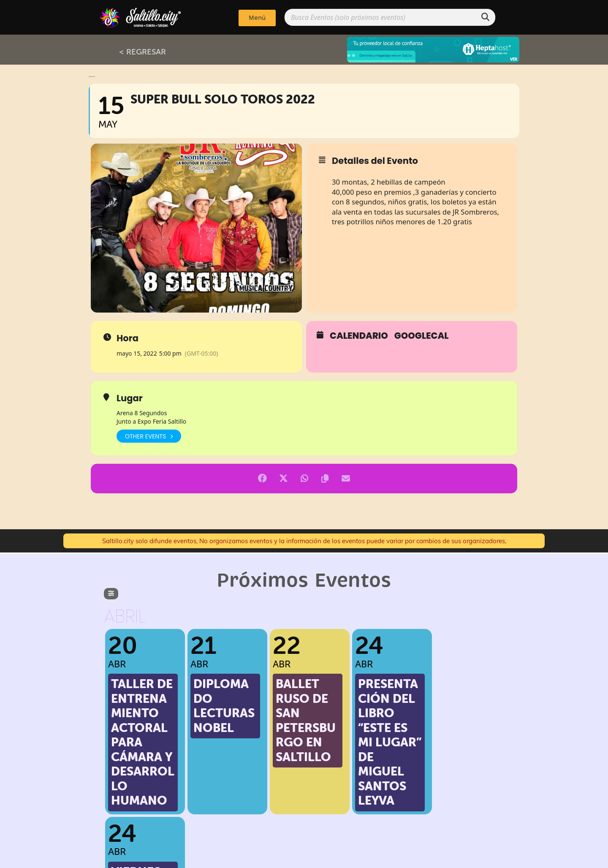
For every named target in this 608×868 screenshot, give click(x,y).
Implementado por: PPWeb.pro (304, 860)
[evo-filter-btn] (111, 594)
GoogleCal (422, 336)
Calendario (359, 336)
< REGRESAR (142, 52)
